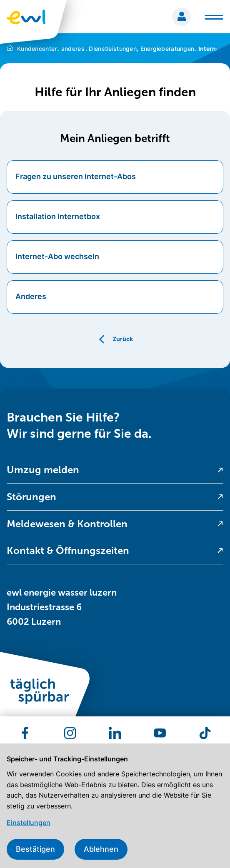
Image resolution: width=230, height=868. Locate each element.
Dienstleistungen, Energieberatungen (140, 49)
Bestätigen (35, 849)
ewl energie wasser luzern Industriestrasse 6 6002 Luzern (62, 607)
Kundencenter (37, 49)
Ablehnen (101, 849)
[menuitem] (115, 470)
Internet (208, 49)
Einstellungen (29, 823)
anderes (71, 49)
